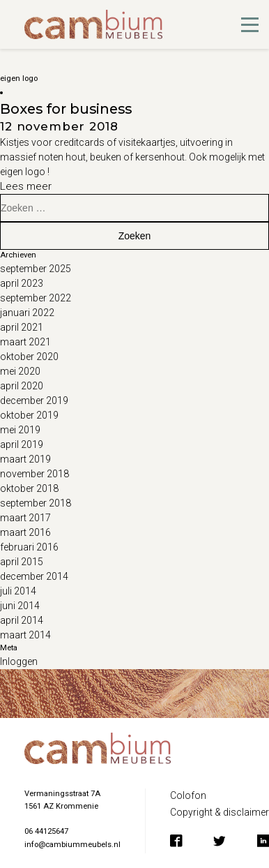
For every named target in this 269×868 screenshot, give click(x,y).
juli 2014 (18, 591)
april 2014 (22, 620)
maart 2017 (25, 518)
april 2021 (22, 327)
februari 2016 (29, 547)
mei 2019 (20, 430)
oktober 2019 (29, 415)
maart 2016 (25, 532)
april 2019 (22, 444)
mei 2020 (20, 371)
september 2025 (36, 269)
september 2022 (36, 298)
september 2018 (36, 503)
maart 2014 (25, 635)
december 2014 (34, 576)
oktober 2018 (29, 488)
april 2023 (22, 283)
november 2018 (34, 474)
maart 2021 (25, 342)
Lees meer (26, 186)
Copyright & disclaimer (220, 812)
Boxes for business (66, 109)
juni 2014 (20, 606)
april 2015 (22, 562)
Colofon (188, 795)
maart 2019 (25, 459)
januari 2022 (27, 313)
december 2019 (34, 401)
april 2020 (22, 386)
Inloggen (19, 661)
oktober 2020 (29, 357)
